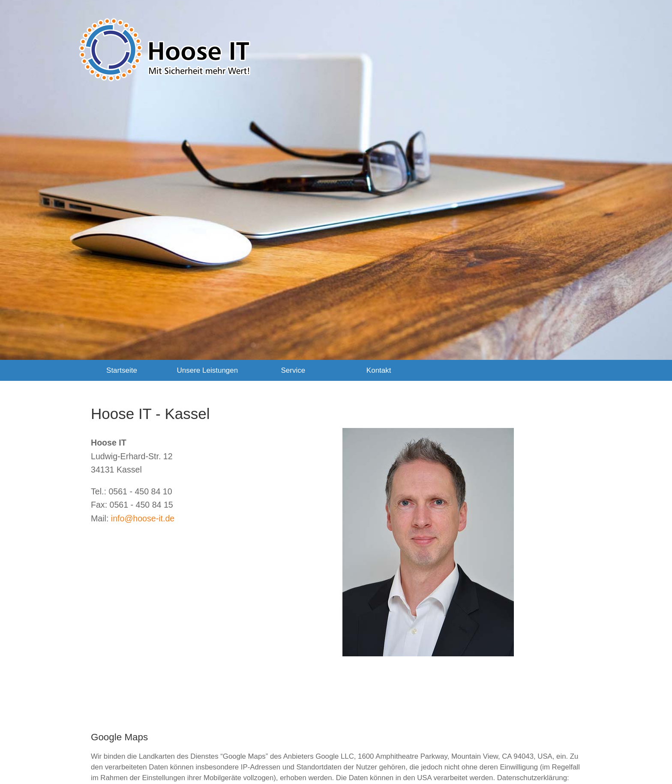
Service (293, 370)
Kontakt (379, 370)
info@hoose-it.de (143, 518)
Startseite (122, 370)
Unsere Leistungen (208, 370)
